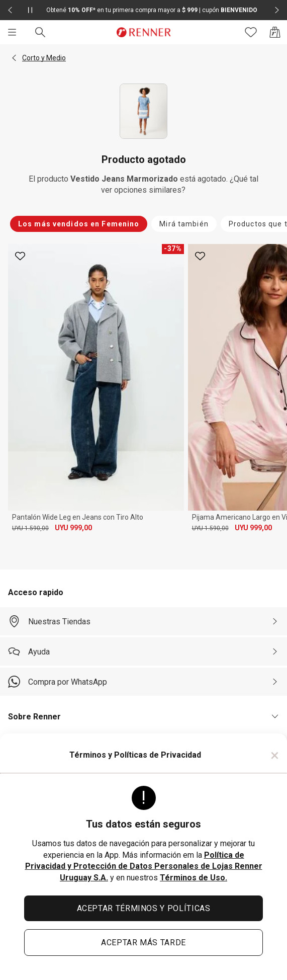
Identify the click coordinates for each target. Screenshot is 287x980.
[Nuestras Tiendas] (143, 621)
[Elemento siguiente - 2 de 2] (277, 10)
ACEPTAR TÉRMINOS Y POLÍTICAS (144, 908)
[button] (14, 58)
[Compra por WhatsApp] (143, 682)
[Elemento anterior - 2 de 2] (10, 10)
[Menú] (12, 32)
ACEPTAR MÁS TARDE (143, 943)
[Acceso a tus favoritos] (251, 32)
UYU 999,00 (73, 528)
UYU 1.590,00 (30, 528)
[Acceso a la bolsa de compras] (275, 32)
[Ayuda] (143, 651)
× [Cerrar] (275, 755)
